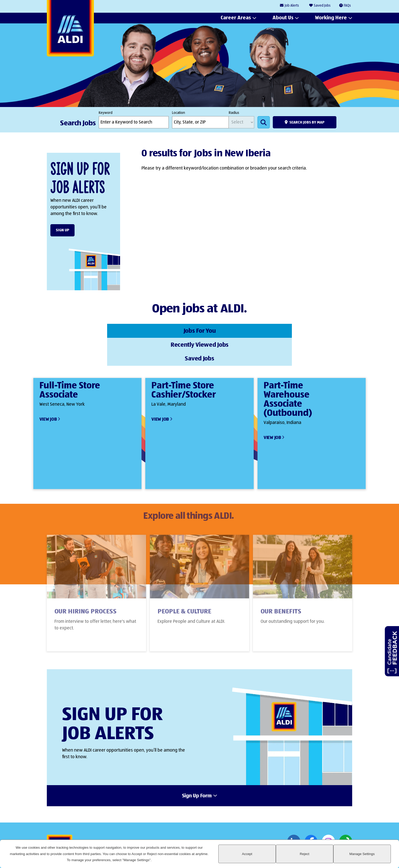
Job (292, 6)
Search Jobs (264, 122)
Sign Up (62, 230)
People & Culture (184, 587)
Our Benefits (281, 587)
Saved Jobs (322, 6)
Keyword (106, 113)
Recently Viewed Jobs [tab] (199, 330)
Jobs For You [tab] (89, 330)
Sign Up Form (197, 767)
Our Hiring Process (85, 587)
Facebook (311, 813)
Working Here (331, 18)
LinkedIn (294, 813)
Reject (333, 857)
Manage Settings (372, 857)
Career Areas (236, 18)
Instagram (328, 813)
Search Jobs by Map (307, 122)
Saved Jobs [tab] (310, 330)
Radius (234, 113)
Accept (295, 857)
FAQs (347, 6)
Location (179, 113)
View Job (48, 390)
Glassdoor (346, 813)
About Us (283, 18)
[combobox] (200, 122)
